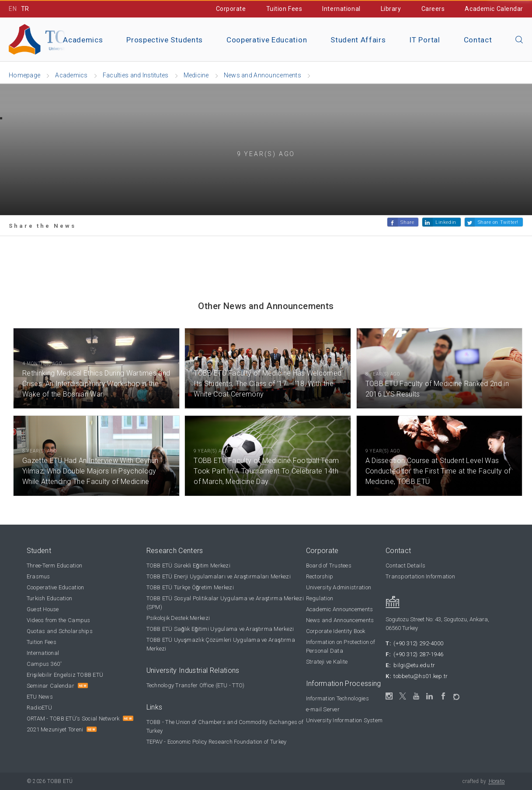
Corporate (231, 9)
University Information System (344, 720)
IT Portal (424, 40)
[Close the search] (519, 40)
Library (391, 9)
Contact (478, 40)
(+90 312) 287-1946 (418, 654)
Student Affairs (358, 40)
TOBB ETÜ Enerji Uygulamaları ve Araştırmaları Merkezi (219, 576)
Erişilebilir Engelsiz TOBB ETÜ (65, 675)
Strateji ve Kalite (327, 662)
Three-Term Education (54, 566)
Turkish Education (49, 598)
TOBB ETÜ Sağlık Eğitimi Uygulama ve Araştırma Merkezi (220, 629)
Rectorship (320, 576)
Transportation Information (420, 576)
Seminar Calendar (50, 686)
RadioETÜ (39, 708)
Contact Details (405, 566)
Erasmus (38, 576)
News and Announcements (340, 620)
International (341, 9)
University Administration (339, 587)
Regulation (320, 598)
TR (25, 9)
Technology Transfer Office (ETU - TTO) (196, 685)
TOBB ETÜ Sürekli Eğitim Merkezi (188, 566)
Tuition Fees (284, 9)
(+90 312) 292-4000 (418, 643)
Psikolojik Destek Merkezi (178, 618)
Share (407, 222)
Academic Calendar (494, 9)
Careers (433, 9)
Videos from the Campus (59, 620)
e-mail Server (323, 709)
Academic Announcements (340, 609)
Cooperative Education (267, 40)
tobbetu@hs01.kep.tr (421, 676)
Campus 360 (44, 664)
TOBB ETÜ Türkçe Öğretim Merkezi (190, 587)
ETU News (40, 697)
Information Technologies (337, 698)
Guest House (43, 609)
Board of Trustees (329, 566)
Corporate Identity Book (336, 631)
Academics (83, 40)
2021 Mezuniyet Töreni (55, 729)
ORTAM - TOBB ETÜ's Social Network (73, 719)
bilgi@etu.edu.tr (414, 665)
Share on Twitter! (498, 222)
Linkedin (446, 222)
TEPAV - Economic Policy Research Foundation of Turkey (217, 742)
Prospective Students (165, 40)
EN (13, 9)
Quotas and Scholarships (60, 631)
